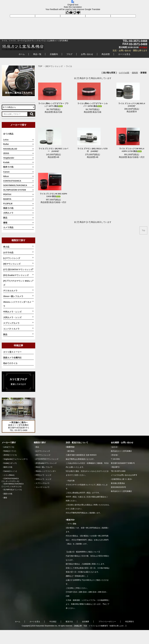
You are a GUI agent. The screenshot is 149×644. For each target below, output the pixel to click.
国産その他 (8, 208)
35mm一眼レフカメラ (44, 467)
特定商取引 (130, 622)
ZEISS (6, 153)
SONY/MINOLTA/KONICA (15, 185)
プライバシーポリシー (107, 622)
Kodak (6, 162)
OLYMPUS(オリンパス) (13, 490)
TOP (40, 66)
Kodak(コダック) (10, 463)
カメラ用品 (8, 227)
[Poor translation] (77, 13)
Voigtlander (9, 158)
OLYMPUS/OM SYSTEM (15, 190)
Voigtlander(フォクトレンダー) (15, 459)
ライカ (69, 66)
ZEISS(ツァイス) (10, 455)
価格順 (135, 73)
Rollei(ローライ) (10, 451)
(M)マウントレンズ (54, 66)
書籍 (5, 223)
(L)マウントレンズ (43, 451)
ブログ (69, 54)
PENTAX (7, 194)
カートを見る (124, 54)
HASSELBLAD (10, 149)
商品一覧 (37, 54)
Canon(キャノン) (10, 471)
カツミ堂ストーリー (12, 352)
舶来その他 (8, 167)
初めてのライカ (10, 363)
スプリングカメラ (42, 483)
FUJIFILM (8, 204)
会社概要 (86, 622)
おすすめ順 (124, 73)
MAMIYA (7, 199)
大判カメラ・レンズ (43, 479)
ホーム (22, 54)
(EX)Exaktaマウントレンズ (46, 463)
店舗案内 (54, 54)
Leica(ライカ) (9, 447)
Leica (6, 140)
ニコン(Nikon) (9, 475)
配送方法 (69, 622)
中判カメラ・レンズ (43, 475)
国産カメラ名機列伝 (12, 358)
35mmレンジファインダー (46, 471)
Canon (6, 172)
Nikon (6, 176)
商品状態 (106, 54)
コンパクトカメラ (42, 487)
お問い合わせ (87, 54)
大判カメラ (8, 213)
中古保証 (53, 622)
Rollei (6, 144)
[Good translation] (69, 13)
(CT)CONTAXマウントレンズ (47, 459)
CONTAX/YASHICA (12, 181)
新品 (5, 218)
